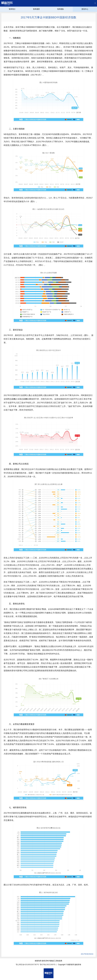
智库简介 (12, 9)
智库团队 (61, 9)
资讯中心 (85, 9)
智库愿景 (36, 9)
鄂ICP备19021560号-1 (48, 965)
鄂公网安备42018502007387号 (27, 965)
